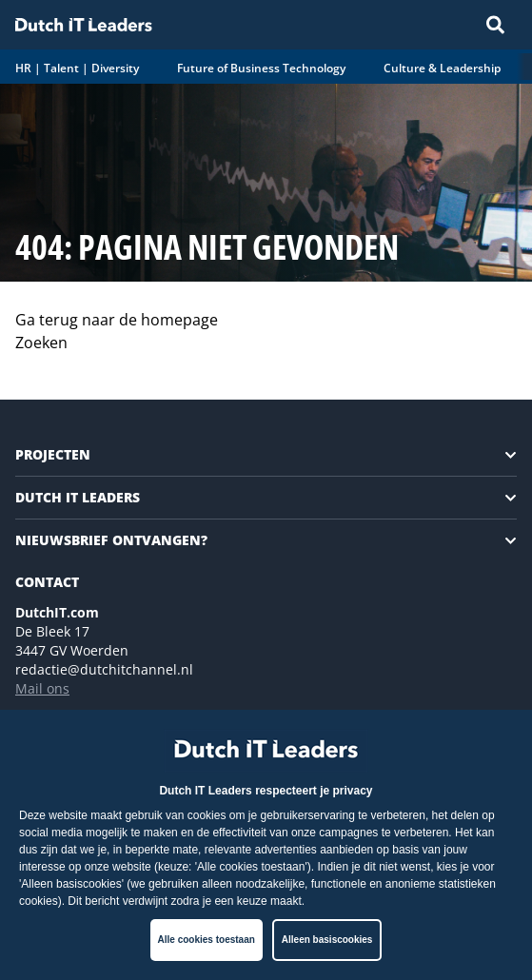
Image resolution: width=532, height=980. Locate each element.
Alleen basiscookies (327, 940)
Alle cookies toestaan (207, 940)
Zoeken (41, 343)
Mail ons (42, 688)
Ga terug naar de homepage (117, 320)
